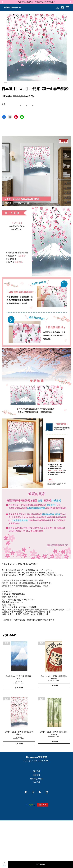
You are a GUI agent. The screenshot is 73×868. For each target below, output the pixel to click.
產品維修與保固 (37, 779)
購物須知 (36, 775)
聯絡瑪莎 (36, 782)
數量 (4, 104)
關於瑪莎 (36, 771)
